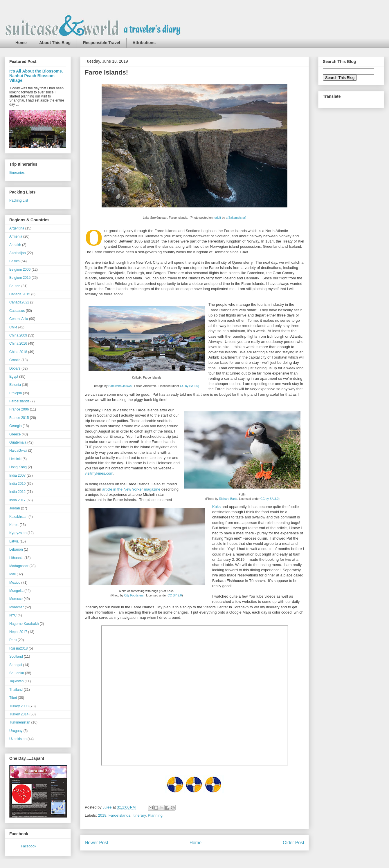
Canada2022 (19, 302)
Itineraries (17, 173)
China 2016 (18, 343)
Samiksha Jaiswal (120, 386)
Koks (216, 507)
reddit (217, 218)
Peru (13, 640)
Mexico (15, 583)
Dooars (15, 368)
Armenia (16, 236)
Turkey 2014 (19, 714)
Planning (155, 815)
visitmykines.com (99, 473)
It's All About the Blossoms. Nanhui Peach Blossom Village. (36, 76)
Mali (12, 574)
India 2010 (17, 484)
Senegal (16, 665)
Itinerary (139, 815)
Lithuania (16, 558)
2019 (102, 815)
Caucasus (17, 311)
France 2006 (19, 409)
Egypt (14, 377)
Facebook (29, 846)
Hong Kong (18, 467)
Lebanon (16, 549)
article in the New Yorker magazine (131, 489)
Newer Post (97, 843)
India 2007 (17, 475)
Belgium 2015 (20, 278)
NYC (13, 615)
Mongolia (16, 591)
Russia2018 (18, 648)
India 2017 (17, 500)
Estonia (15, 385)
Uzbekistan (18, 739)
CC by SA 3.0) (190, 386)
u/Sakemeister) (236, 218)
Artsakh (15, 245)
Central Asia (19, 319)
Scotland (16, 657)
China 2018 (18, 352)
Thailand (16, 690)
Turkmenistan (20, 722)
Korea (14, 525)
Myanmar (17, 607)
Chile (13, 327)
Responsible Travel (102, 43)
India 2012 (17, 492)
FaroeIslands (119, 815)
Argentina (17, 228)
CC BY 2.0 (175, 595)
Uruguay (16, 731)
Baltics (14, 261)
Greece (15, 434)
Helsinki (15, 459)
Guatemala (18, 442)
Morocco (16, 599)
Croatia (15, 360)
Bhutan (15, 286)
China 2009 (18, 335)
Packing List (19, 200)
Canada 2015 (20, 294)
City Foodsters (134, 595)
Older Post (293, 843)
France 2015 (19, 418)
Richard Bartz (228, 499)
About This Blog (55, 43)
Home (21, 43)
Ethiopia (16, 393)
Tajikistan (16, 681)
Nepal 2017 (18, 632)
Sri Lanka (17, 673)
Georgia (16, 426)
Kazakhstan (18, 517)
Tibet (13, 698)
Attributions (144, 43)
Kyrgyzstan (18, 533)
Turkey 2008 (19, 706)
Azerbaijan (18, 253)
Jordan (15, 508)
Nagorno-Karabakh (24, 624)
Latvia (14, 541)
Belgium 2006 (20, 270)
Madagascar (19, 566)
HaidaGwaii (18, 451)
